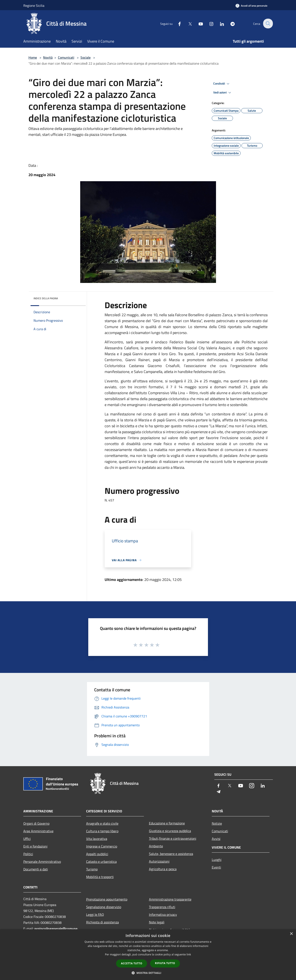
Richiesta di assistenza (102, 922)
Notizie (217, 823)
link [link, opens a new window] (189, 954)
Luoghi (217, 860)
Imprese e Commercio (102, 846)
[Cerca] (268, 24)
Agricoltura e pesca (163, 869)
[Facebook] (177, 23)
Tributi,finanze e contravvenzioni (173, 838)
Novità (48, 57)
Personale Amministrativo (42, 862)
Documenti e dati (36, 869)
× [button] (291, 934)
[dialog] (148, 955)
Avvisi (216, 839)
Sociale (86, 57)
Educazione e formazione (167, 823)
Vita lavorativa (97, 839)
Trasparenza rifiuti (162, 907)
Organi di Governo (36, 823)
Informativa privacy (163, 915)
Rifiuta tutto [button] (165, 963)
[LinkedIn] (219, 23)
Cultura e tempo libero (102, 831)
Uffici (27, 839)
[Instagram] (209, 23)
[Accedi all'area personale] (251, 6)
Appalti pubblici (97, 854)
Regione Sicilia (34, 6)
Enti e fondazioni (35, 846)
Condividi (222, 84)
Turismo (92, 869)
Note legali (157, 922)
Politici (28, 854)
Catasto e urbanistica (101, 862)
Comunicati (66, 57)
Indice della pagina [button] (46, 298)
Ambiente (156, 846)
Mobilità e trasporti (100, 877)
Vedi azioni (223, 93)
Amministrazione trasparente (170, 899)
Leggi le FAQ (95, 915)
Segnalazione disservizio (104, 907)
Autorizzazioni (159, 861)
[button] (148, 973)
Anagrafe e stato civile (102, 823)
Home (33, 57)
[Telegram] (230, 23)
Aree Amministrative (38, 831)
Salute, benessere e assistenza (171, 854)
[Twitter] (188, 23)
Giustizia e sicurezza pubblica (170, 831)
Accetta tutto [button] (132, 963)
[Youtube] (198, 23)
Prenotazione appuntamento (107, 899)
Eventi (216, 867)
